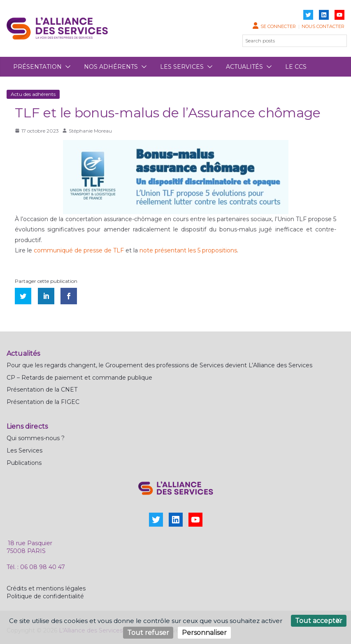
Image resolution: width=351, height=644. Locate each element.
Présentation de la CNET (42, 390)
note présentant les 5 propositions (188, 250)
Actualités (244, 67)
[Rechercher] (336, 41)
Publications (24, 463)
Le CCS (296, 67)
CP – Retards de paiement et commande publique (79, 378)
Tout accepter (319, 621)
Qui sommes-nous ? (36, 438)
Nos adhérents (111, 67)
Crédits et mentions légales (46, 588)
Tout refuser (148, 633)
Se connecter (278, 26)
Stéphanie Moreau (90, 131)
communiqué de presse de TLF (79, 250)
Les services (182, 67)
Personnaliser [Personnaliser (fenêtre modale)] (204, 633)
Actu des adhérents (33, 94)
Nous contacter (323, 26)
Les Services (24, 450)
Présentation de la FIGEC (43, 402)
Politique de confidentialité (45, 596)
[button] (66, 67)
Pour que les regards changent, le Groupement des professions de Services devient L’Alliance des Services (159, 365)
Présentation (37, 67)
